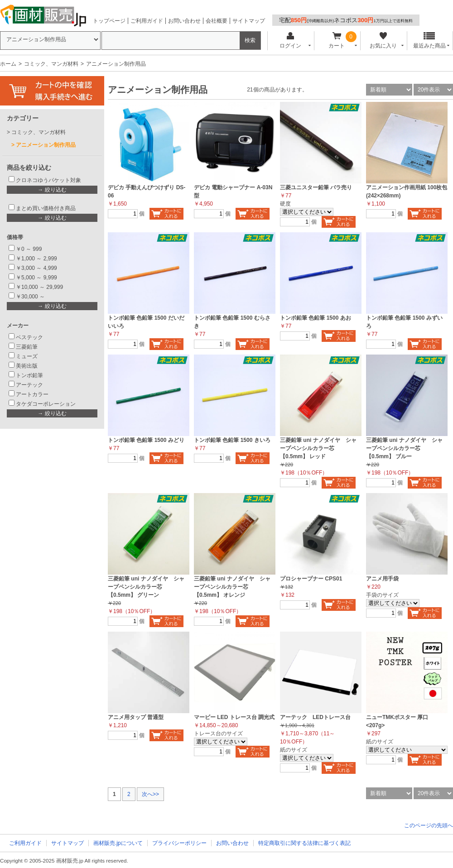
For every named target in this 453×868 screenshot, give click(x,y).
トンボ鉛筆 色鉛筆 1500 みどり (146, 440)
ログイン (290, 41)
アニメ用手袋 (382, 579)
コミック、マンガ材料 (51, 64)
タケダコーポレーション (46, 404)
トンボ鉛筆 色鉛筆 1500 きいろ (232, 440)
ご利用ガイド (147, 21)
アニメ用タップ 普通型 (136, 717)
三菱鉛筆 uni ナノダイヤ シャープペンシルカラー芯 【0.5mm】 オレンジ (232, 587)
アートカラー (32, 394)
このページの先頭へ (429, 825)
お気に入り (383, 41)
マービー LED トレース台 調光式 (234, 717)
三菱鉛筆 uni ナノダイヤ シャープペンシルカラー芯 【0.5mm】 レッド (318, 448)
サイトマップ (249, 21)
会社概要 (217, 21)
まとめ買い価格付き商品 (46, 208)
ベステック (29, 337)
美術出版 (27, 366)
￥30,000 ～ (31, 297)
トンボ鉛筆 (29, 375)
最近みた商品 (429, 41)
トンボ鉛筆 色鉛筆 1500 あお (316, 318)
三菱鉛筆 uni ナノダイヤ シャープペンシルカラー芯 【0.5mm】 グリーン (146, 587)
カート (337, 41)
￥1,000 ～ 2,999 (36, 259)
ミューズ (27, 356)
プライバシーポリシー (179, 843)
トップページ (109, 21)
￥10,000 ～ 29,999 (39, 287)
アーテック (29, 385)
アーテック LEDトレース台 (315, 717)
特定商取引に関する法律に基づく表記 (304, 843)
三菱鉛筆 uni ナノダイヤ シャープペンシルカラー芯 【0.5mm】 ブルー (404, 448)
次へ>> (150, 794)
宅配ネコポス (346, 20)
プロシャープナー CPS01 (311, 579)
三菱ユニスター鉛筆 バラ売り (316, 187)
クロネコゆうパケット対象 (48, 180)
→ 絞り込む (52, 190)
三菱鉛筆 (27, 347)
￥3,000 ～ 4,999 (36, 268)
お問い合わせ (184, 21)
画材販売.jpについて (118, 843)
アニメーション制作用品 (46, 145)
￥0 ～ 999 (29, 249)
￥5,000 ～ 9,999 (36, 278)
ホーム (8, 64)
